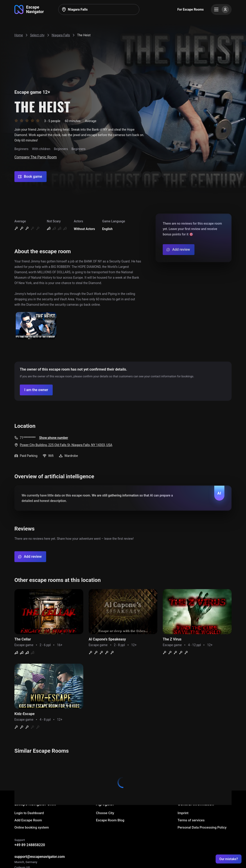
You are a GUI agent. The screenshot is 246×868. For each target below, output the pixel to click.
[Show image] (36, 326)
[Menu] (221, 9)
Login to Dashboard (29, 813)
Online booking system (32, 827)
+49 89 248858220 (30, 845)
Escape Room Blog (110, 820)
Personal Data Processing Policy (202, 827)
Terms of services (191, 820)
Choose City (105, 813)
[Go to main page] (29, 9)
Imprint (183, 813)
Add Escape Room (28, 820)
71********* (28, 438)
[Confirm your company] (36, 390)
